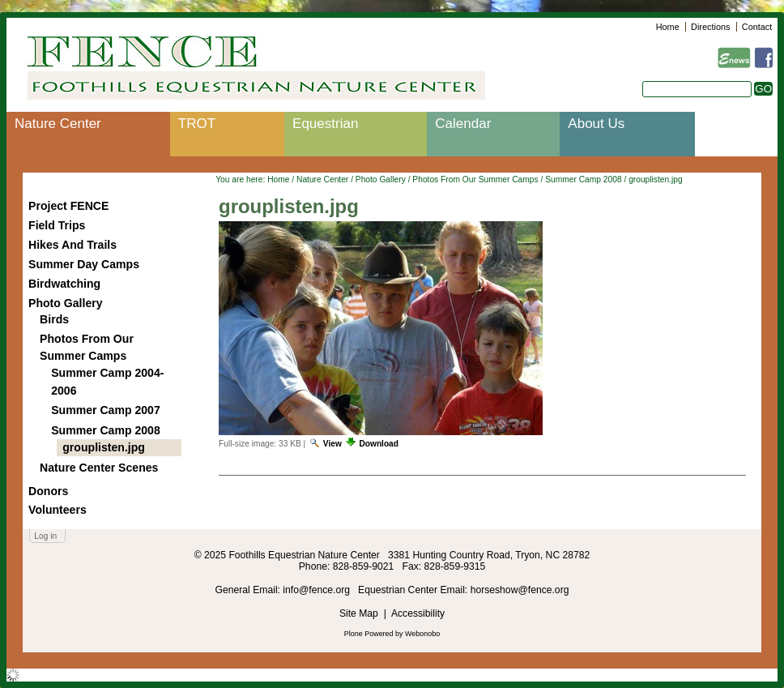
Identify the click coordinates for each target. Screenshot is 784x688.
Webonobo (422, 634)
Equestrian (325, 124)
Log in (45, 536)
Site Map (359, 613)
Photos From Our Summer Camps (475, 179)
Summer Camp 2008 (583, 179)
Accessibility (418, 613)
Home (668, 27)
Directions (710, 27)
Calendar (463, 124)
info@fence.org (317, 590)
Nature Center (58, 124)
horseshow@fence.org (520, 590)
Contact (757, 27)
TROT (197, 124)
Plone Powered (369, 634)
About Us (596, 124)
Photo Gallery (381, 179)
